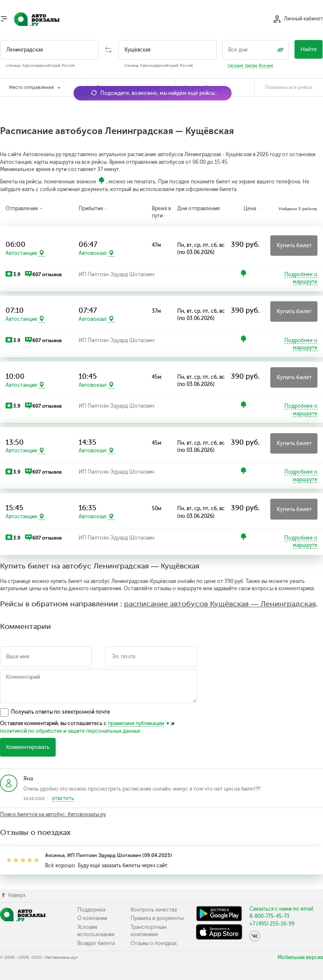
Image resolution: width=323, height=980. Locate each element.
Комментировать (28, 747)
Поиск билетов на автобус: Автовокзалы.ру (53, 814)
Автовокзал (93, 253)
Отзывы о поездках (154, 943)
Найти (309, 49)
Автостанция (21, 253)
